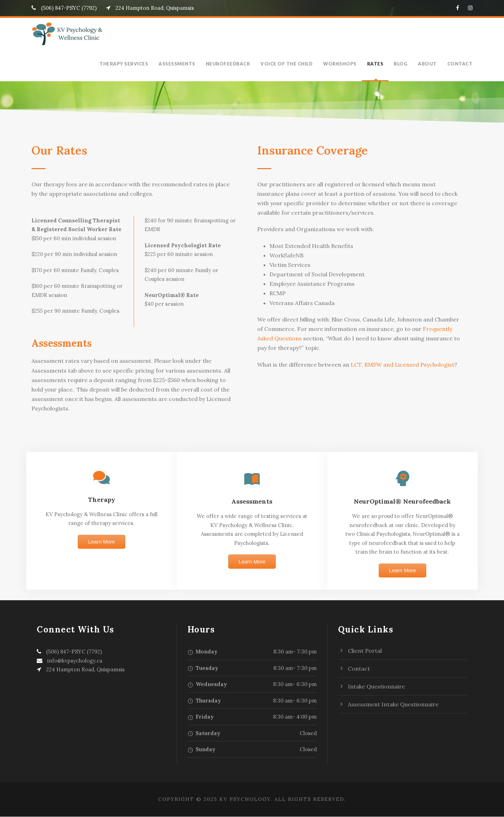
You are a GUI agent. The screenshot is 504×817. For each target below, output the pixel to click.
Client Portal (365, 651)
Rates (379, 64)
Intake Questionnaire (376, 687)
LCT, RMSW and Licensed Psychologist (401, 365)
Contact (461, 64)
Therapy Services (131, 64)
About (430, 64)
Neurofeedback (235, 64)
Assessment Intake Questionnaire (393, 705)
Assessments (184, 64)
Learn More (102, 542)
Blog (405, 64)
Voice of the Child (293, 64)
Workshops (345, 64)
